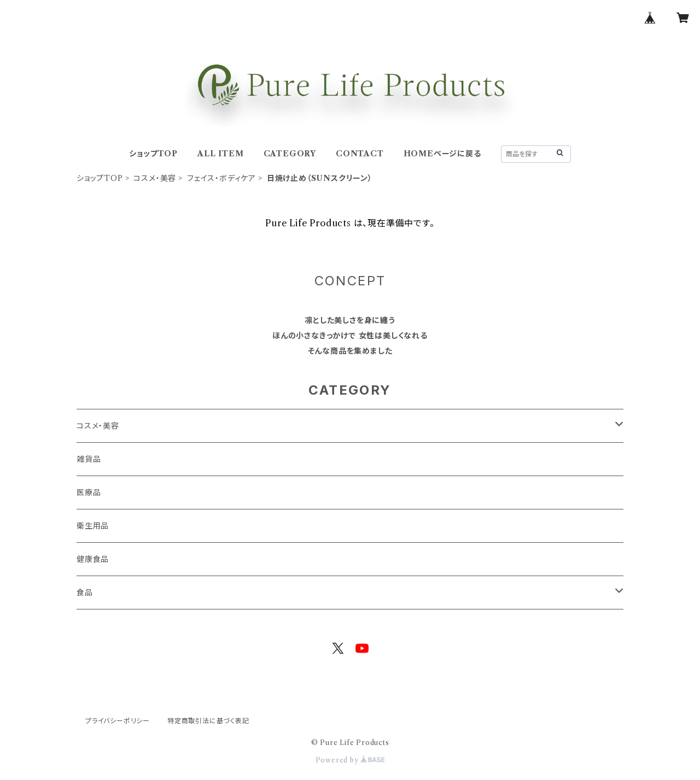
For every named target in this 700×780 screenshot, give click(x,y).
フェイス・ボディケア (221, 178)
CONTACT (360, 154)
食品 (85, 593)
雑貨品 (89, 459)
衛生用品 (93, 526)
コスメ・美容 (155, 178)
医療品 (89, 492)
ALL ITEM (220, 154)
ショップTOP (153, 154)
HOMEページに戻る (442, 154)
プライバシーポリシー (118, 721)
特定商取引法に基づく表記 (208, 721)
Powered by (350, 760)
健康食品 (93, 559)
